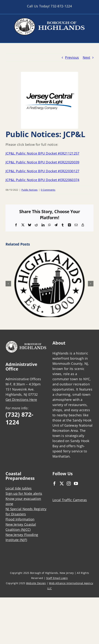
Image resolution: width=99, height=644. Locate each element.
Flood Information (20, 519)
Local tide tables (19, 488)
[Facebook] (54, 484)
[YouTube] (76, 484)
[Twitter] (62, 484)
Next (86, 57)
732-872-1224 (61, 6)
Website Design (36, 583)
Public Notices (30, 190)
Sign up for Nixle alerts (24, 493)
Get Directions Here (21, 400)
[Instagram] (69, 484)
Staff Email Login (57, 578)
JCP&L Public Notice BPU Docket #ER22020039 (42, 162)
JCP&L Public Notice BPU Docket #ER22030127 (42, 171)
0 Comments (48, 190)
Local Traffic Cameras (70, 500)
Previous (72, 57)
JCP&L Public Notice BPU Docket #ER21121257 (42, 153)
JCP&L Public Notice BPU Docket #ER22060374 (42, 180)
